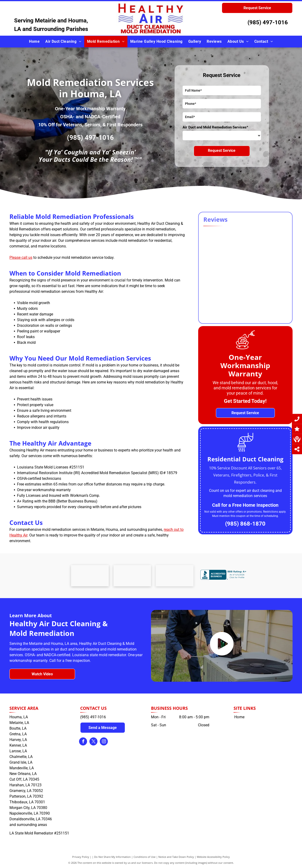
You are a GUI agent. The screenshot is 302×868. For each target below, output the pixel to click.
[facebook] (83, 742)
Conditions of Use (145, 857)
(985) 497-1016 (268, 22)
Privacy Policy (81, 857)
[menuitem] (34, 42)
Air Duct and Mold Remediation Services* (215, 127)
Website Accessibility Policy (213, 857)
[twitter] (93, 742)
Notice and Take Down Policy (176, 857)
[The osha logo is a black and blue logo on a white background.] (132, 576)
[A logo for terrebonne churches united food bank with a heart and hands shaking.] (90, 576)
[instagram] (104, 742)
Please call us (21, 257)
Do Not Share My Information (112, 857)
